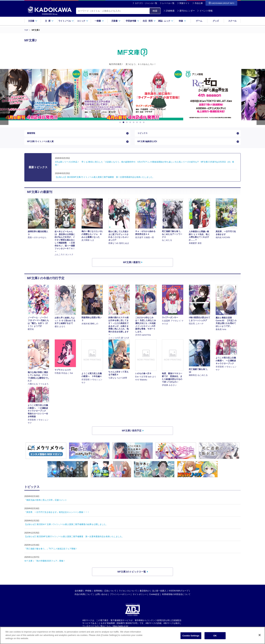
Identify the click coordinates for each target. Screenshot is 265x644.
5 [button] (134, 122)
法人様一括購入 (159, 594)
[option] (132, 95)
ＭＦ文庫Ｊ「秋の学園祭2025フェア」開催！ (45, 564)
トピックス (143, 134)
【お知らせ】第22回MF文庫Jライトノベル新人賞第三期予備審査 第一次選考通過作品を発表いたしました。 (105, 180)
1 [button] (121, 122)
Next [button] (261, 97)
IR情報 (88, 594)
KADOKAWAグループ (179, 594)
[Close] (260, 635)
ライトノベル (66, 21)
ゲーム (199, 21)
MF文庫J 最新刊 (132, 265)
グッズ (216, 21)
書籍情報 (32, 134)
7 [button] (141, 122)
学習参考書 (132, 21)
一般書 (99, 21)
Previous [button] (4, 97)
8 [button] (144, 122)
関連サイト (185, 3)
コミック (83, 21)
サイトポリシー (140, 598)
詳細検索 (169, 11)
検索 (155, 11)
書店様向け (145, 594)
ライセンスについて (128, 594)
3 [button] (127, 122)
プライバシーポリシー (120, 598)
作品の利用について (84, 598)
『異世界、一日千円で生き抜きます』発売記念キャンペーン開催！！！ (57, 515)
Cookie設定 (154, 598)
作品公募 (199, 3)
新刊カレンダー (186, 11)
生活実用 (149, 21)
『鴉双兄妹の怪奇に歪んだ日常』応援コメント (46, 503)
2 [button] (124, 122)
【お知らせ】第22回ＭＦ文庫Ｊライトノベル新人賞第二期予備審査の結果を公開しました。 (66, 528)
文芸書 (33, 21)
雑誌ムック (166, 21)
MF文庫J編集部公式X (149, 144)
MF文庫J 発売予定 (132, 434)
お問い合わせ (101, 598)
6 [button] (138, 122)
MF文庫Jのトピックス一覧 (132, 575)
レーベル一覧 (168, 3)
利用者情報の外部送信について (176, 598)
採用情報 (98, 594)
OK (215, 636)
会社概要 (79, 594)
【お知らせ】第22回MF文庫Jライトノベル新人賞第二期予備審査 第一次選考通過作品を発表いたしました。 (74, 540)
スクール (232, 21)
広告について (110, 594)
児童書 (116, 21)
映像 (182, 21)
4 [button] (131, 122)
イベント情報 (205, 11)
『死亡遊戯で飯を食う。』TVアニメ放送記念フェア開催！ (51, 552)
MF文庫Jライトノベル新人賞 (42, 144)
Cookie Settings (191, 636)
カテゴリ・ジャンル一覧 (146, 3)
